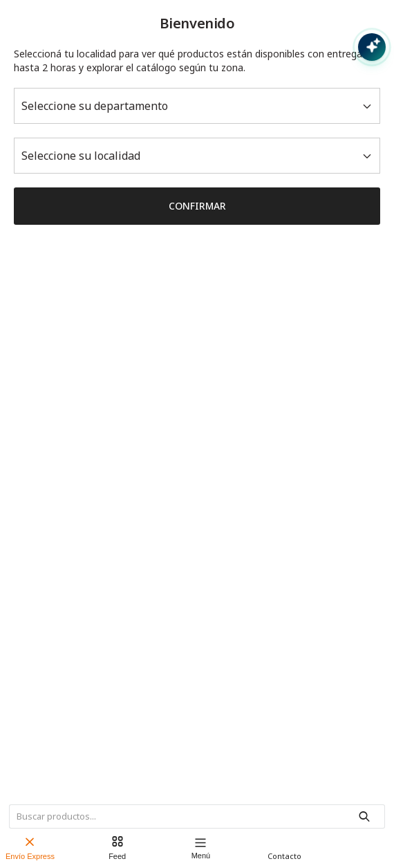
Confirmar (197, 206)
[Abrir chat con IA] (372, 47)
